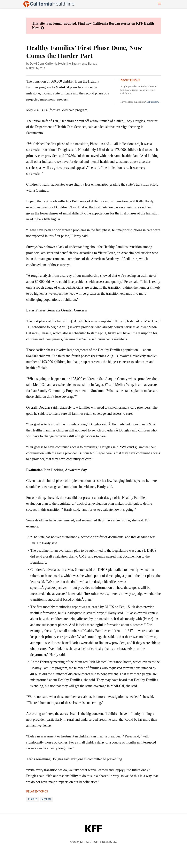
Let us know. (153, 102)
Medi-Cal (46, 799)
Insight (33, 799)
